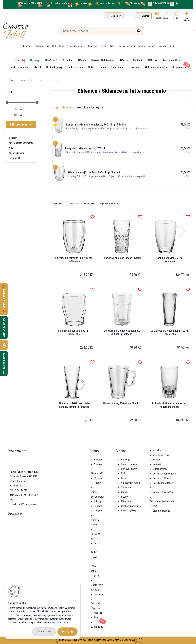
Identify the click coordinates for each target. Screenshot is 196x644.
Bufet (91, 67)
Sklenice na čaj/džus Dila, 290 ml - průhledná (74, 260)
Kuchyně (138, 60)
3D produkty (179, 67)
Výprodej (20, 60)
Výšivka (145, 16)
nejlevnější (58, 204)
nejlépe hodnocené (109, 204)
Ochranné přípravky (156, 67)
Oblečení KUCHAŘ (161, 3)
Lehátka (84, 3)
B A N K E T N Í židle (4, 299)
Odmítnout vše (44, 632)
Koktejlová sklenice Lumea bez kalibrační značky (170, 405)
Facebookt (157, 18)
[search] (139, 32)
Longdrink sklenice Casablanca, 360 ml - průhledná (122, 332)
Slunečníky (132, 3)
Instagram (167, 18)
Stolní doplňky (54, 67)
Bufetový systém (4, 327)
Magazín (162, 46)
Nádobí (82, 60)
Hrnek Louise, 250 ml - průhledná (122, 403)
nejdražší (74, 204)
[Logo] (23, 31)
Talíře (4, 345)
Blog (172, 46)
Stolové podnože (59, 3)
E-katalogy (116, 16)
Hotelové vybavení (19, 67)
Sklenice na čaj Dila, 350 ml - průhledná (74, 332)
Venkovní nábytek (108, 3)
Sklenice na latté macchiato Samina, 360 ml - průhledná (74, 405)
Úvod (12, 81)
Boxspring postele (4, 363)
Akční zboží (51, 60)
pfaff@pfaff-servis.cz (28, 504)
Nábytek (153, 60)
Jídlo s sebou (75, 67)
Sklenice (68, 60)
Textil (38, 67)
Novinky (35, 60)
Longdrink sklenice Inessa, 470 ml (122, 258)
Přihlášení (176, 18)
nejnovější (89, 204)
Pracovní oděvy (171, 60)
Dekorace (134, 67)
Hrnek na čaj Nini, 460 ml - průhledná (170, 260)
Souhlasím (68, 632)
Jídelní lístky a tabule (112, 67)
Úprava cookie (15, 514)
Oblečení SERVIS (30, 3)
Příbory (124, 60)
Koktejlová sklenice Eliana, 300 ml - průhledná (170, 332)
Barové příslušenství (103, 60)
